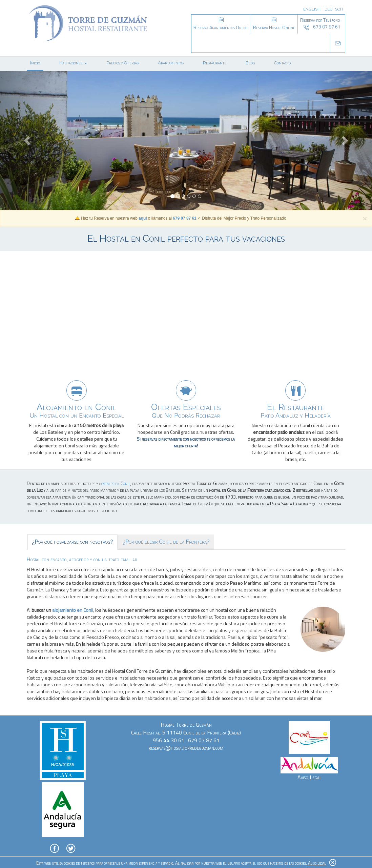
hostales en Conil (115, 483)
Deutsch (334, 9)
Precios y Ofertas (122, 63)
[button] (28, 141)
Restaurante (215, 63)
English (312, 9)
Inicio (35, 63)
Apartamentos (171, 63)
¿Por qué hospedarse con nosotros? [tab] (73, 542)
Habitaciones (73, 63)
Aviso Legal (309, 777)
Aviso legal (317, 863)
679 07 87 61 (184, 218)
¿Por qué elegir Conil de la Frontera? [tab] (166, 542)
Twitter (71, 848)
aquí (143, 218)
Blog (250, 63)
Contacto (282, 63)
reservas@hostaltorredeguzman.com (186, 748)
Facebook (55, 848)
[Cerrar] (365, 218)
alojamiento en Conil (73, 610)
